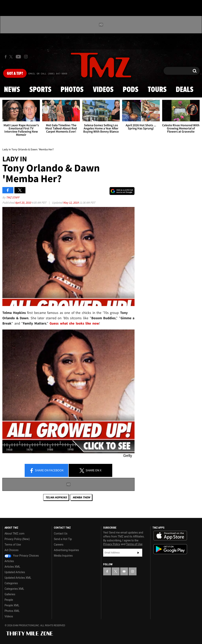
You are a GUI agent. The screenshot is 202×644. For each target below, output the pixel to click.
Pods (130, 90)
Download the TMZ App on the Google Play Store (170, 549)
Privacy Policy (112, 544)
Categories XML (14, 589)
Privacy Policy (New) (17, 539)
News (12, 90)
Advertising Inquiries (66, 550)
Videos (103, 90)
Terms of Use (13, 545)
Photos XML (12, 611)
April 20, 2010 (23, 203)
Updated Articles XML (18, 578)
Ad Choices (12, 550)
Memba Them (81, 497)
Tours (157, 90)
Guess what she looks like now (74, 323)
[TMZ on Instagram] (26, 57)
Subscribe (138, 553)
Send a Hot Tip (63, 539)
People (9, 600)
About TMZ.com (14, 534)
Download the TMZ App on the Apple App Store (170, 536)
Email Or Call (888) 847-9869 (48, 74)
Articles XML (12, 567)
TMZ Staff (13, 197)
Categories (11, 583)
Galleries (10, 594)
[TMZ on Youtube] (18, 57)
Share (46, 471)
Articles (9, 561)
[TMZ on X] (12, 57)
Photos (72, 90)
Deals (185, 90)
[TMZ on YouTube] (124, 571)
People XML (12, 605)
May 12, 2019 (71, 203)
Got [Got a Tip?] (15, 74)
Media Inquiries (63, 556)
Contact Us (61, 534)
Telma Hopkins (56, 497)
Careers (59, 545)
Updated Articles (15, 572)
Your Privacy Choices (22, 556)
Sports (40, 90)
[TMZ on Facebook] (6, 57)
